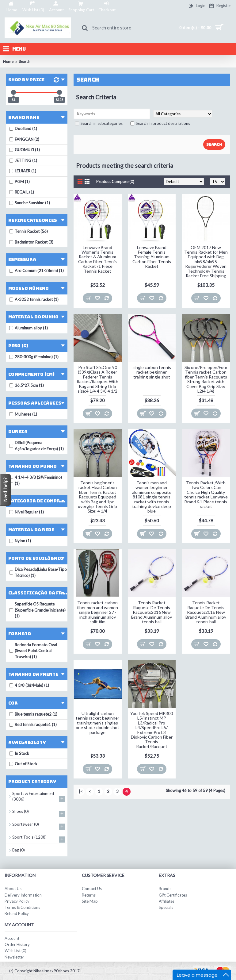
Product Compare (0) (115, 182)
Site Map (90, 901)
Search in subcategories (99, 123)
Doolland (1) (23, 129)
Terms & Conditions (22, 907)
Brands (165, 889)
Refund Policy (17, 913)
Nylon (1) (20, 541)
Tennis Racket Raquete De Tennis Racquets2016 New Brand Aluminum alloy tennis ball (152, 612)
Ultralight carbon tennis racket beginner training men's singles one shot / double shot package (97, 723)
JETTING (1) (23, 160)
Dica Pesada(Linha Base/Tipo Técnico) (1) (38, 572)
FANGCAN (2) (24, 139)
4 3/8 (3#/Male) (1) (29, 685)
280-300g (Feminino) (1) (34, 357)
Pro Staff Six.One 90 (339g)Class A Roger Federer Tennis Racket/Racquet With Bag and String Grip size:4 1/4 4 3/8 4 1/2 (97, 379)
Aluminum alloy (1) (29, 328)
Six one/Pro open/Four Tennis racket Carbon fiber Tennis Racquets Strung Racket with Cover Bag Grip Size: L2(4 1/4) (206, 379)
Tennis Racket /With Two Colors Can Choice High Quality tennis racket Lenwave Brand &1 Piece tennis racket (206, 494)
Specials (166, 907)
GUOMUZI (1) (25, 150)
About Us (13, 889)
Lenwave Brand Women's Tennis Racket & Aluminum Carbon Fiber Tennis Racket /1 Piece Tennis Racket (97, 259)
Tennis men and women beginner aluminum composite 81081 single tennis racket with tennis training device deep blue (152, 497)
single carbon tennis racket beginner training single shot (152, 372)
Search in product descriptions (160, 123)
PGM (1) (19, 182)
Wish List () (15, 951)
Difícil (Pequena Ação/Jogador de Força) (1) (36, 446)
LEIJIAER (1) (23, 171)
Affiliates (167, 901)
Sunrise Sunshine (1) (30, 203)
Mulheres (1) (23, 414)
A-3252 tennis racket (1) (34, 299)
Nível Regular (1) (27, 512)
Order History (17, 944)
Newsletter (14, 957)
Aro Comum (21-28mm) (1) (36, 271)
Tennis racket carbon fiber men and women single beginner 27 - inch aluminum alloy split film (97, 612)
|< (81, 791)
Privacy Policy (17, 901)
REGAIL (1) (22, 192)
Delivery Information (23, 895)
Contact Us (92, 889)
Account (12, 938)
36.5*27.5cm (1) (27, 385)
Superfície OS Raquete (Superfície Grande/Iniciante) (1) (37, 610)
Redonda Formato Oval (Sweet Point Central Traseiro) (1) (33, 651)
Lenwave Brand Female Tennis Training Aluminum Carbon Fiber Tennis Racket (152, 257)
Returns (89, 895)
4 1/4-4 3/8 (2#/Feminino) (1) (36, 480)
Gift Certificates (173, 895)
